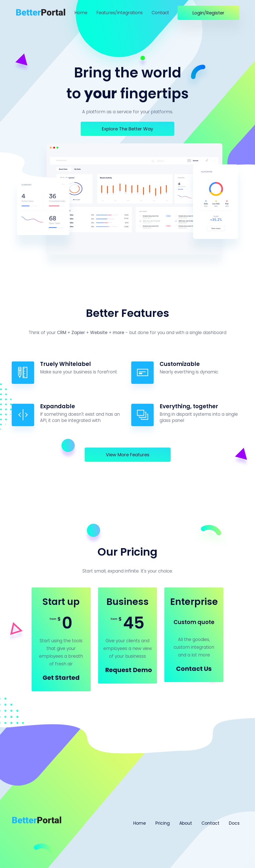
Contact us (194, 669)
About (186, 823)
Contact (160, 13)
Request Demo (128, 670)
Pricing (163, 823)
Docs (234, 823)
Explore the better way (127, 129)
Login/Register (208, 13)
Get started (61, 678)
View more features (128, 455)
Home (81, 13)
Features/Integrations (120, 13)
